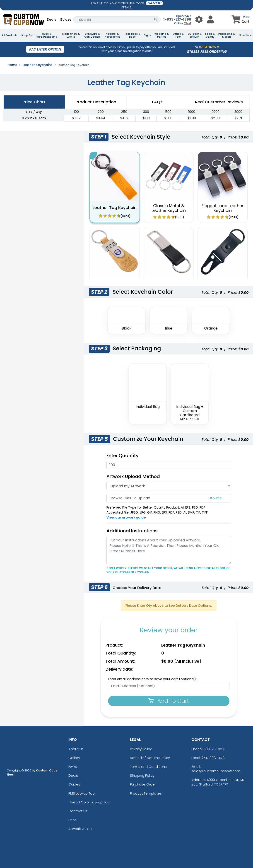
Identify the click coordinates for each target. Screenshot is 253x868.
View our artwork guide (126, 517)
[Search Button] (156, 20)
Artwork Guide (80, 829)
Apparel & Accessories (112, 35)
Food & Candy (210, 35)
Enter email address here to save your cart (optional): (152, 679)
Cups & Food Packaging (47, 35)
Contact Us (78, 811)
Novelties (245, 35)
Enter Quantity (123, 456)
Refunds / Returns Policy (150, 758)
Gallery (74, 758)
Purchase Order (143, 784)
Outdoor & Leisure (195, 35)
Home (12, 65)
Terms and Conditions (148, 767)
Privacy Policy (141, 749)
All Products (10, 35)
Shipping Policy (142, 775)
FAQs (73, 767)
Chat (187, 23)
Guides (66, 19)
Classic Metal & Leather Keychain (169, 208)
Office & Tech (178, 35)
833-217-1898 (214, 749)
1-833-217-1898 (177, 19)
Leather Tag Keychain (115, 208)
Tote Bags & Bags (132, 35)
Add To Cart (169, 701)
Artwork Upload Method (133, 476)
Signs (147, 35)
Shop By (27, 35)
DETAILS (126, 7)
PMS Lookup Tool (82, 793)
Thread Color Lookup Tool (89, 802)
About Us (76, 749)
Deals (52, 19)
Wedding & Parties (162, 35)
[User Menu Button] (199, 20)
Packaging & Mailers (227, 35)
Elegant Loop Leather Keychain (223, 208)
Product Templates (146, 793)
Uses (72, 820)
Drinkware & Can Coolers (92, 35)
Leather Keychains (37, 65)
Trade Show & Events (71, 35)
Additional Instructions (132, 531)
